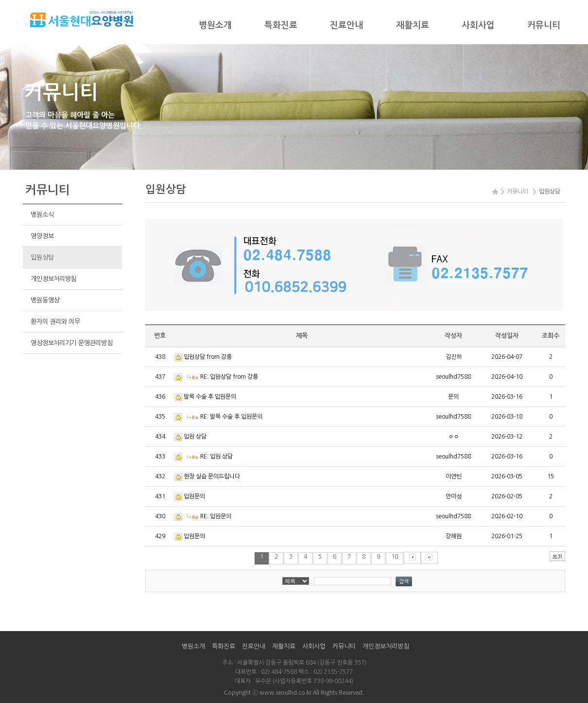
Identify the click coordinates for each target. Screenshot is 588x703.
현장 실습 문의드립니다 (212, 476)
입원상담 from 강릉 (208, 357)
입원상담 (42, 257)
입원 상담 (195, 437)
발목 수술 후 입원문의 (210, 397)
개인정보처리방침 (53, 279)
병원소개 (215, 25)
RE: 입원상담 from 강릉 (229, 377)
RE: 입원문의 (216, 516)
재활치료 (413, 25)
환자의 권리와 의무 (55, 322)
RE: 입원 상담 (216, 457)
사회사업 (478, 25)
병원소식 (42, 215)
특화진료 (281, 25)
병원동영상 (45, 300)
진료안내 (346, 25)
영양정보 (42, 236)
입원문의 (194, 496)
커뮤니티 (544, 25)
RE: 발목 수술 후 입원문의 (231, 417)
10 (395, 557)
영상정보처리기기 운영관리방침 (71, 343)
